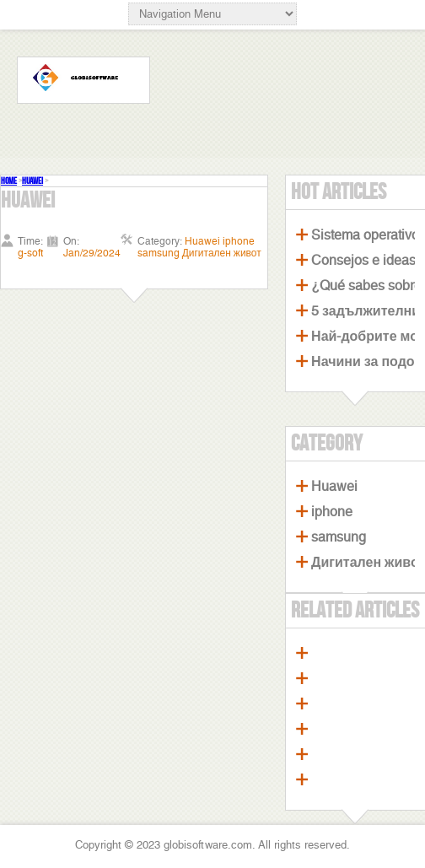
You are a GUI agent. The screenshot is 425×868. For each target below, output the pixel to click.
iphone (332, 512)
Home (9, 181)
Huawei (32, 181)
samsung (339, 537)
